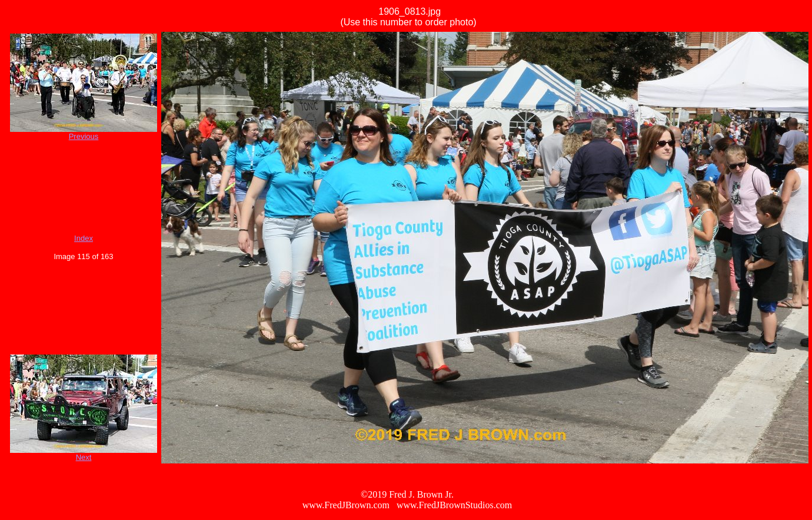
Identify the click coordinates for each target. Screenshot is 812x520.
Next (84, 457)
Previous (84, 136)
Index (84, 238)
